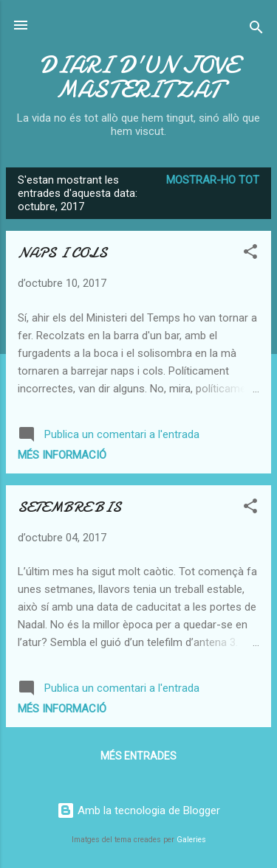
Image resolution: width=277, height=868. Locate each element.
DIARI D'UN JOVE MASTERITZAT (138, 77)
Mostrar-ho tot (213, 180)
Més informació (62, 455)
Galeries (191, 840)
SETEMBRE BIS (69, 507)
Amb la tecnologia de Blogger (138, 810)
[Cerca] (256, 30)
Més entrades (138, 756)
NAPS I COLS (62, 253)
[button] (250, 254)
